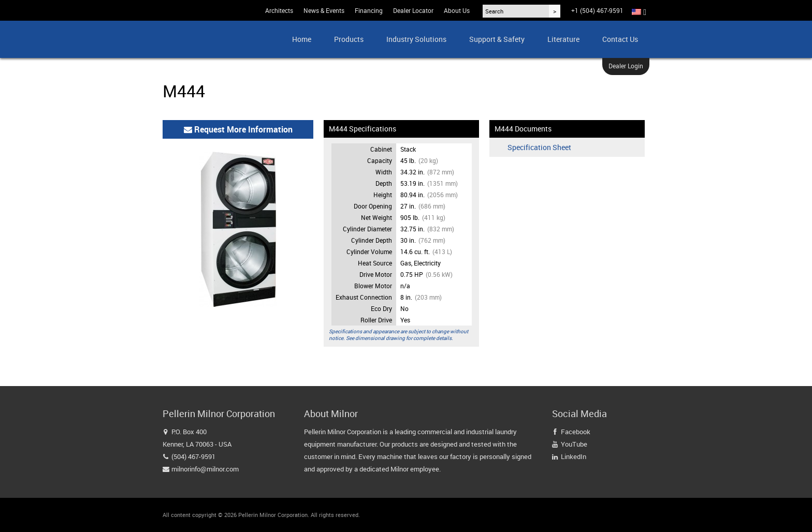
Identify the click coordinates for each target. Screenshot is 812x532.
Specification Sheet (539, 147)
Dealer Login (626, 66)
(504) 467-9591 (193, 456)
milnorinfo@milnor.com (205, 469)
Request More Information (238, 129)
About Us (457, 10)
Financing (369, 10)
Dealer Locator (413, 10)
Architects (279, 10)
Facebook (576, 432)
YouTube (574, 444)
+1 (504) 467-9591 (597, 10)
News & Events (324, 10)
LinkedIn (574, 456)
